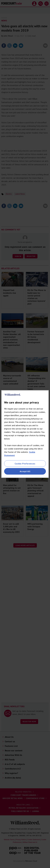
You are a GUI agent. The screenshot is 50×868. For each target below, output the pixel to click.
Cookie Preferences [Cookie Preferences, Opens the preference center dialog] (25, 464)
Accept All (25, 471)
